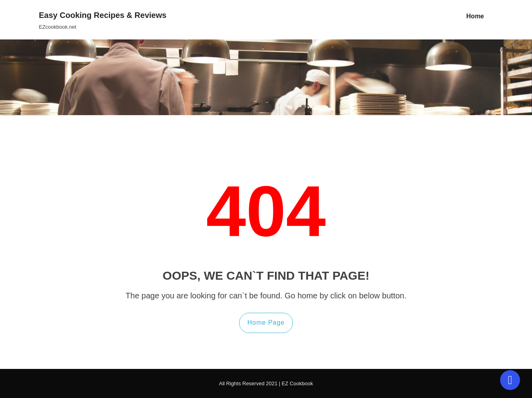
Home (475, 16)
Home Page (266, 323)
